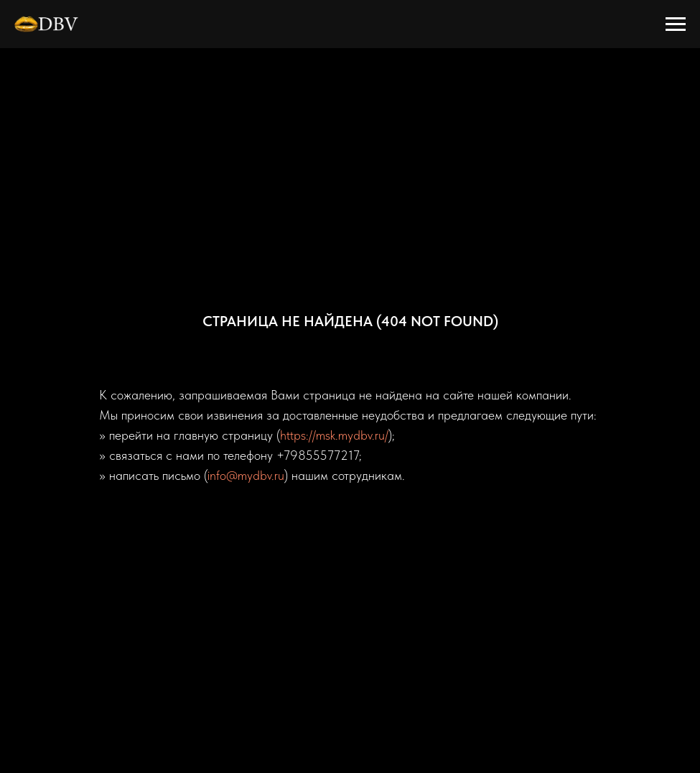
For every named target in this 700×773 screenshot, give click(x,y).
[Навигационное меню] (676, 24)
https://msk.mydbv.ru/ (334, 435)
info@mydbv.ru (246, 475)
